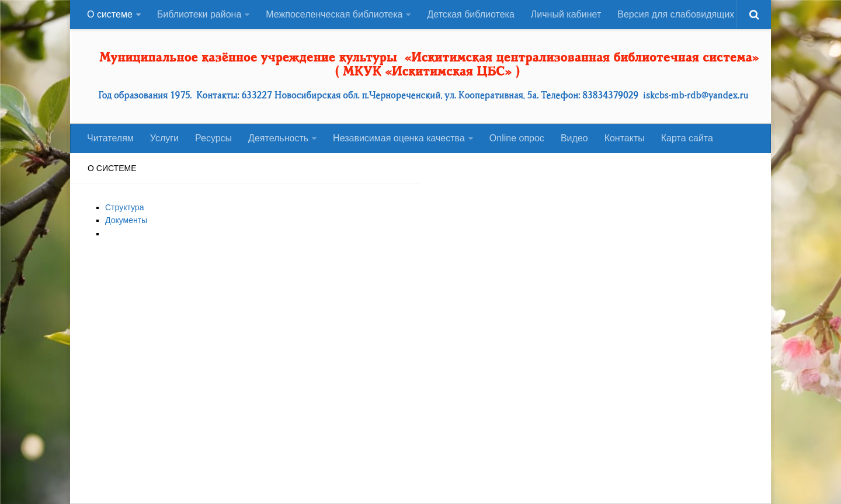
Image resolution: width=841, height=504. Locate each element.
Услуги (164, 138)
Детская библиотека (470, 14)
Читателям (110, 138)
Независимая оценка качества (399, 138)
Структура (124, 207)
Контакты (625, 138)
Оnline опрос (517, 138)
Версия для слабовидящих (676, 14)
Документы (126, 220)
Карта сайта (687, 138)
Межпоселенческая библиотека (334, 14)
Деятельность (278, 138)
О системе (110, 14)
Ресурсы (213, 138)
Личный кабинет (566, 14)
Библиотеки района (199, 14)
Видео (574, 138)
